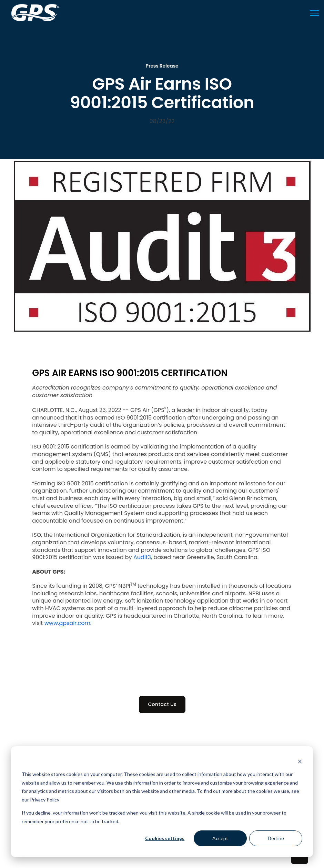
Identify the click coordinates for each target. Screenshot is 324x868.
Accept (220, 838)
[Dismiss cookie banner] (300, 761)
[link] (35, 12)
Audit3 (142, 557)
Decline (276, 838)
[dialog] (162, 802)
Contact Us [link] (162, 704)
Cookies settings (165, 838)
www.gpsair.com (67, 623)
